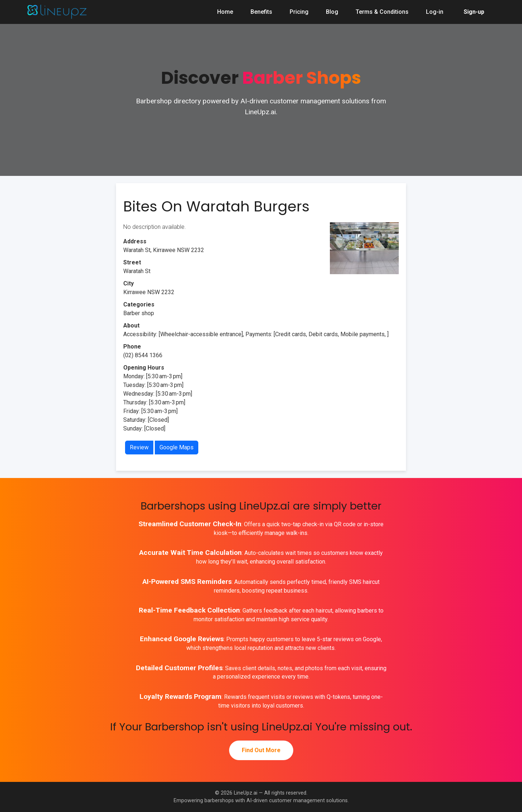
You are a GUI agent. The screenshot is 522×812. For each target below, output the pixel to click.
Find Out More (261, 750)
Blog (332, 12)
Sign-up (474, 12)
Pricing (299, 12)
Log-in (435, 12)
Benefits (261, 12)
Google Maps (177, 447)
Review (139, 447)
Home (225, 12)
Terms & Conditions (382, 12)
